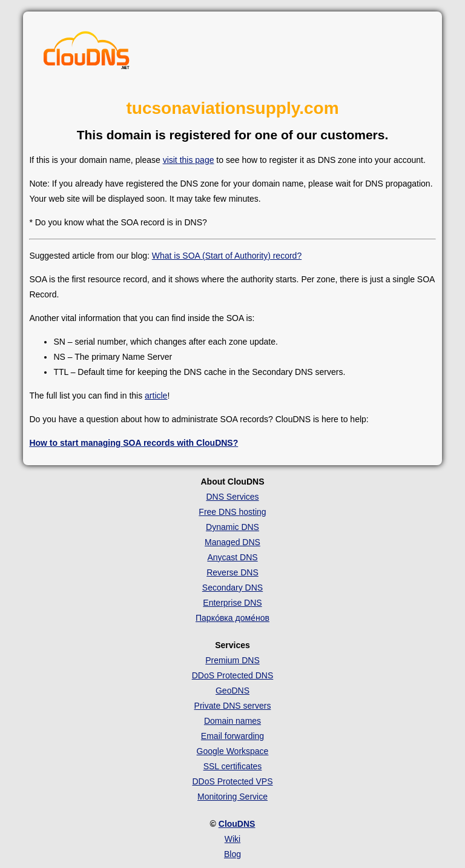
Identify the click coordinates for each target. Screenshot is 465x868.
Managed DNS (232, 542)
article (156, 396)
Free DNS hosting (232, 512)
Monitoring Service (232, 797)
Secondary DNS (232, 588)
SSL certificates (233, 766)
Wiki (232, 839)
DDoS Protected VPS (232, 781)
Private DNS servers (233, 706)
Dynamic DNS (232, 527)
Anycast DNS (232, 557)
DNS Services (232, 497)
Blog (232, 854)
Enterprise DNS (232, 603)
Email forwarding (232, 736)
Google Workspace (233, 751)
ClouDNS (237, 824)
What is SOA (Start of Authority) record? (227, 256)
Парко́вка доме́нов (232, 618)
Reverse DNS (232, 572)
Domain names (232, 721)
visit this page (189, 160)
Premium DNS (232, 660)
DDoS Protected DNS (233, 675)
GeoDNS (232, 691)
